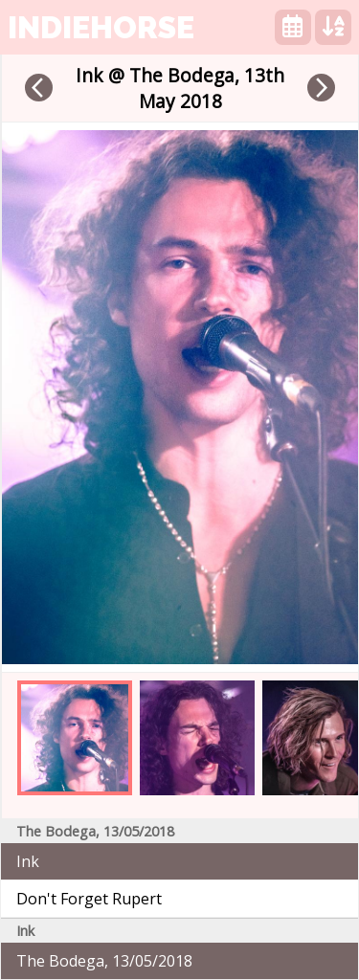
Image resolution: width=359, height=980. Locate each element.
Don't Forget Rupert (89, 899)
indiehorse (101, 27)
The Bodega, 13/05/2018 (104, 961)
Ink (28, 861)
